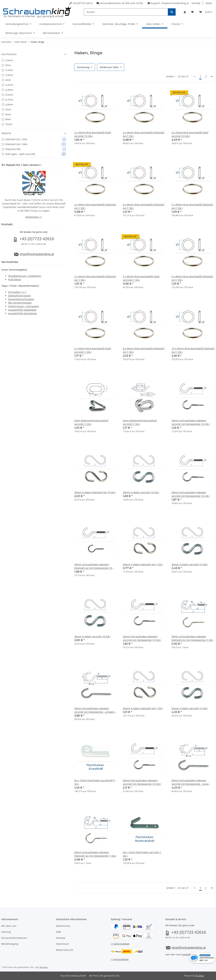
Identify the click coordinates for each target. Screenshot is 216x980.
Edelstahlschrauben (20, 296)
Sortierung (83, 67)
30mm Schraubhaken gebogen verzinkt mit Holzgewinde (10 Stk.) (191, 422)
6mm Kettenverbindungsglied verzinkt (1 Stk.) (140, 422)
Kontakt (196, 3)
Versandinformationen (14, 938)
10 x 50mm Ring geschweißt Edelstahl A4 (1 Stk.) (193, 350)
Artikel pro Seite (109, 67)
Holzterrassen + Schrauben (24, 306)
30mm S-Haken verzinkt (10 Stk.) (141, 492)
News (209, 3)
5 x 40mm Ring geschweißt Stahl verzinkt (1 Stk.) (141, 278)
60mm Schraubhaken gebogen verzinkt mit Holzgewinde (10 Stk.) (142, 782)
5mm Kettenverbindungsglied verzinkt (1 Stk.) (91, 422)
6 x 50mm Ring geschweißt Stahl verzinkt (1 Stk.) (93, 350)
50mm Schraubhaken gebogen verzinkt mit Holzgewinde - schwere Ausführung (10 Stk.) (95, 710)
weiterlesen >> (34, 217)
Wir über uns (9, 926)
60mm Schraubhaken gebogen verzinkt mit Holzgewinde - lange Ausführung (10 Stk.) (190, 782)
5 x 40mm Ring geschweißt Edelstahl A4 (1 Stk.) (95, 278)
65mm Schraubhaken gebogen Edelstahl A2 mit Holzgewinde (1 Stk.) (95, 854)
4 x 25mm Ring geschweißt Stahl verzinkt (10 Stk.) (190, 134)
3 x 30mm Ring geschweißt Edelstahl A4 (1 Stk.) (144, 134)
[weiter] (212, 76)
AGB (58, 932)
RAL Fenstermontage (20, 303)
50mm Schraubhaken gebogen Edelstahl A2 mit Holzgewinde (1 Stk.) (192, 638)
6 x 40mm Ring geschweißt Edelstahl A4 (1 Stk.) (192, 278)
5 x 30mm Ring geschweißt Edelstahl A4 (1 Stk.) (192, 206)
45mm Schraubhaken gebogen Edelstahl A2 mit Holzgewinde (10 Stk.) (93, 566)
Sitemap (61, 938)
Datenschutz (63, 926)
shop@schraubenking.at (175, 3)
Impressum (62, 944)
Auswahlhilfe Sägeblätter (22, 310)
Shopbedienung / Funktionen (25, 276)
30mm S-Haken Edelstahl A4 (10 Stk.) (95, 492)
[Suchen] (126, 12)
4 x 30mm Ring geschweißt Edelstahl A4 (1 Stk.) (95, 206)
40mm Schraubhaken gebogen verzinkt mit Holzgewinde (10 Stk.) (191, 494)
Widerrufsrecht (65, 950)
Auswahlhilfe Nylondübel (22, 313)
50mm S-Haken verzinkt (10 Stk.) (190, 708)
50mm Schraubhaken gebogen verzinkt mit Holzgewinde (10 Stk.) (142, 638)
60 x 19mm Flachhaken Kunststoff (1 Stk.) (95, 782)
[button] (185, 12)
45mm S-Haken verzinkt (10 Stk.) (92, 636)
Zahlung (6, 932)
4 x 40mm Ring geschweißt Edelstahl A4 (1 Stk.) (144, 206)
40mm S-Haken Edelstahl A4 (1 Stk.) (143, 564)
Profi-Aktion (15, 279)
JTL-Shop (200, 976)
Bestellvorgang (10, 944)
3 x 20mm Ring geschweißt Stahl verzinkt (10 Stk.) (93, 134)
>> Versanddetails (120, 959)
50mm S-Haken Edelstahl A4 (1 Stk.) (143, 708)
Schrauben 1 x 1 (17, 292)
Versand (43, 967)
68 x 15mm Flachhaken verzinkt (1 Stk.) (142, 854)
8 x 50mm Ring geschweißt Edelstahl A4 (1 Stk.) (144, 350)
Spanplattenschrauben (21, 299)
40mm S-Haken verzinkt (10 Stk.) (190, 564)
